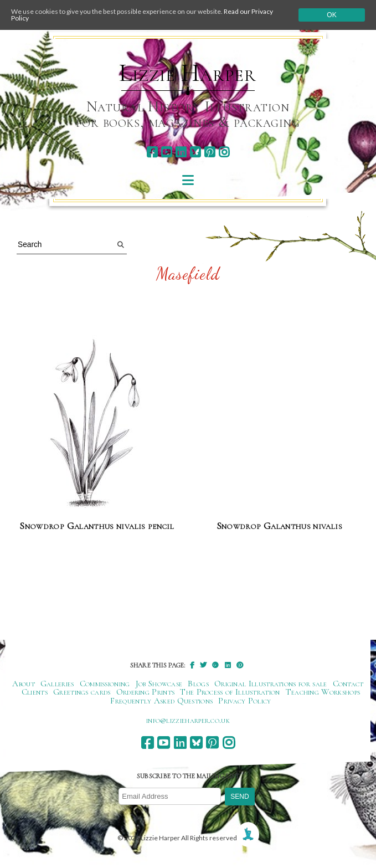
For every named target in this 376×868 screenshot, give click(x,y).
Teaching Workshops (323, 692)
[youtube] (166, 152)
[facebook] (152, 152)
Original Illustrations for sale (271, 684)
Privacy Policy (244, 701)
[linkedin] (181, 152)
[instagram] (224, 152)
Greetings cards (82, 692)
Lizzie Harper (187, 73)
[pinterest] (210, 152)
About (24, 684)
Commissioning (105, 684)
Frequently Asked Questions (161, 701)
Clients (35, 692)
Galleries (57, 684)
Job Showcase (159, 684)
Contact (348, 684)
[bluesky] (195, 152)
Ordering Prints (146, 692)
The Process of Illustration (230, 692)
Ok (331, 15)
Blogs (198, 684)
